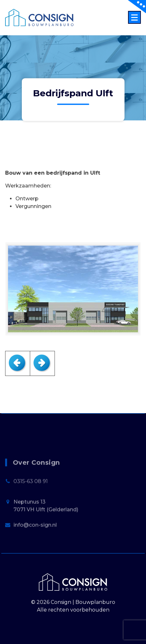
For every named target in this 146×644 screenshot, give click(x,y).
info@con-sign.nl (35, 540)
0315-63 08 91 (31, 497)
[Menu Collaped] (134, 17)
